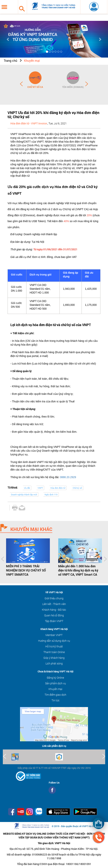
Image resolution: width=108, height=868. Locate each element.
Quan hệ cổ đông (54, 615)
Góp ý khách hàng (54, 658)
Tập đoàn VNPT (54, 621)
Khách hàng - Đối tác (54, 610)
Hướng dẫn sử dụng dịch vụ (54, 641)
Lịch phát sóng (54, 663)
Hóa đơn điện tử (58, 488)
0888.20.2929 (68, 477)
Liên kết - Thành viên (54, 604)
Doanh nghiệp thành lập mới (24, 494)
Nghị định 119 (51, 494)
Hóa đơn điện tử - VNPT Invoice (29, 123)
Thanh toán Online (54, 652)
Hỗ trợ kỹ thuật (54, 646)
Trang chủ (10, 60)
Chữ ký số (77, 488)
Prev (21, 84)
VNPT (40, 488)
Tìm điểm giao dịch (55, 695)
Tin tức (56, 700)
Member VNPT (54, 635)
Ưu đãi (27, 488)
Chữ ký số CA (35, 87)
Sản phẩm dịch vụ (56, 683)
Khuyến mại (32, 60)
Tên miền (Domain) (73, 87)
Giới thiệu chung (54, 598)
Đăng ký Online (55, 678)
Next (87, 84)
